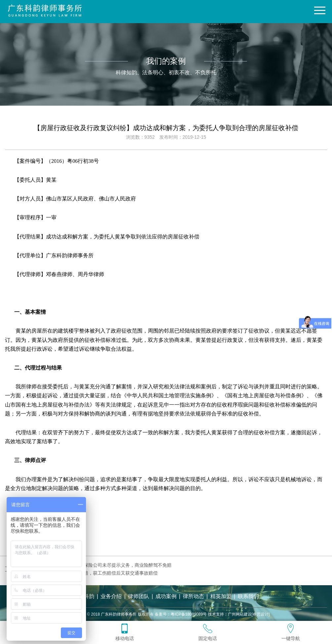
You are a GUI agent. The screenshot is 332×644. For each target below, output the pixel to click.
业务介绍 (111, 596)
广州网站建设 (240, 614)
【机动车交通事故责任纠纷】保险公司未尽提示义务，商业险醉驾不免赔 (98, 565)
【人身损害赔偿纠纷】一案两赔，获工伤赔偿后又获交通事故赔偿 (91, 573)
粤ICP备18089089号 (189, 614)
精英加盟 (221, 596)
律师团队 (139, 596)
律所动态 (193, 596)
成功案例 (166, 596)
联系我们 (248, 596)
